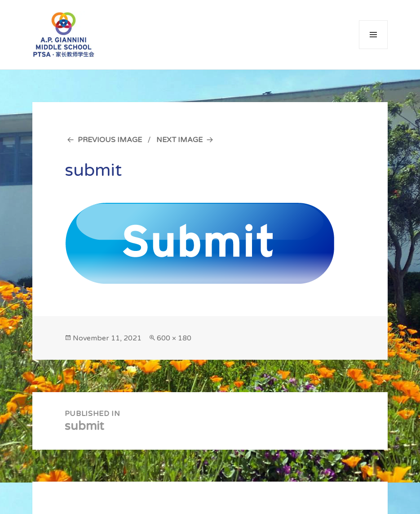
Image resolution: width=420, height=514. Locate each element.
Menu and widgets (374, 49)
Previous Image (110, 140)
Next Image (179, 140)
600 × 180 (174, 338)
